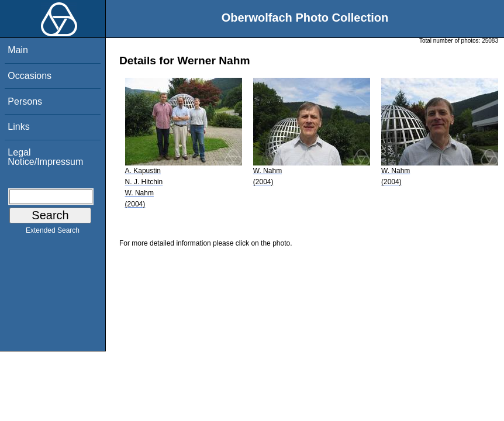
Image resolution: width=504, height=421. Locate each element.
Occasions (30, 76)
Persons (25, 101)
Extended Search (53, 233)
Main (18, 50)
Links (18, 127)
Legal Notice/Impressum (45, 157)
